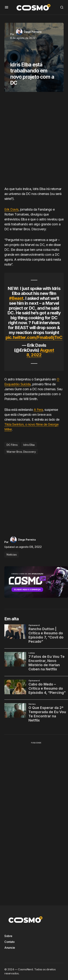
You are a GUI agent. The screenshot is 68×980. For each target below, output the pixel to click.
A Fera (38, 410)
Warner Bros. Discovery (21, 452)
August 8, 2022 (40, 353)
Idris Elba (29, 445)
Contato (10, 942)
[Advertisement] (34, 141)
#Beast (16, 298)
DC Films (12, 445)
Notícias (12, 555)
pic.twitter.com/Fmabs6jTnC (34, 337)
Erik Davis (11, 209)
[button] (7, 7)
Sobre (8, 936)
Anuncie (10, 948)
